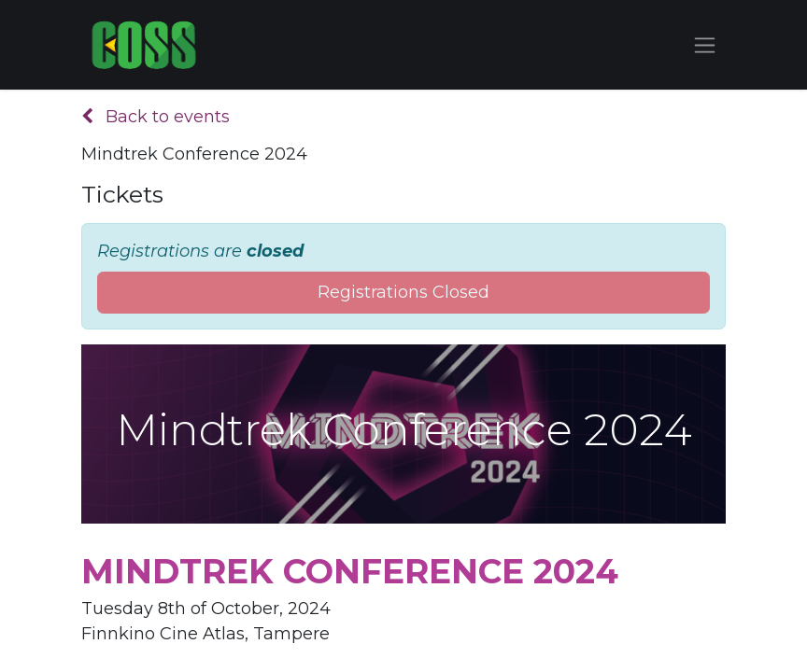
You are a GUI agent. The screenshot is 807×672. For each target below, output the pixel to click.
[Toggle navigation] (705, 45)
